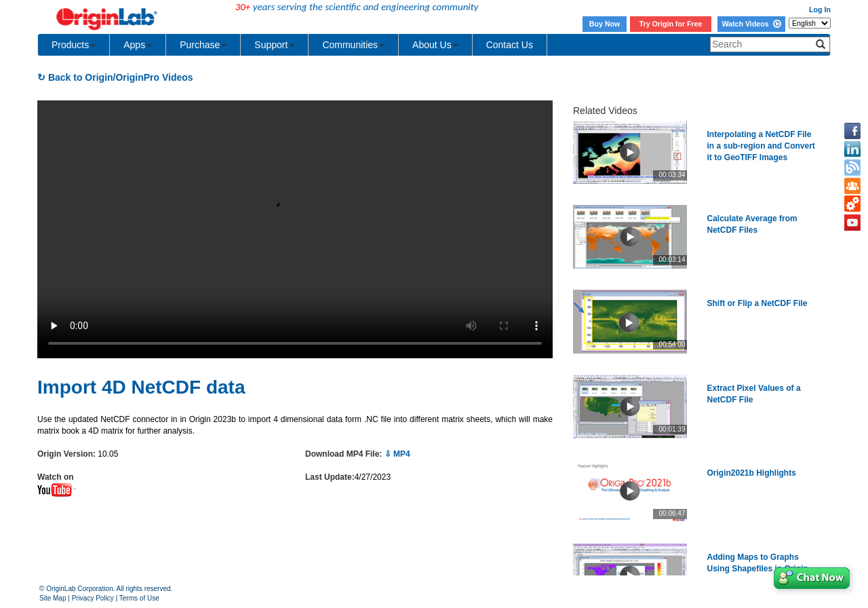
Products (74, 45)
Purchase (203, 45)
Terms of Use (139, 598)
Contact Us (510, 45)
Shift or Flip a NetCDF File (757, 303)
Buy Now (605, 24)
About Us (435, 45)
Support (274, 45)
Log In (820, 9)
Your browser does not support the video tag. (295, 229)
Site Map (53, 598)
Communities (353, 45)
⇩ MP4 (397, 454)
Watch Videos (751, 24)
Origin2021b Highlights (752, 473)
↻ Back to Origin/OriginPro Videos (115, 77)
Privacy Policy (93, 598)
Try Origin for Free (671, 24)
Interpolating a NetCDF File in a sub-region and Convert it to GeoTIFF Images (761, 146)
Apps (138, 45)
